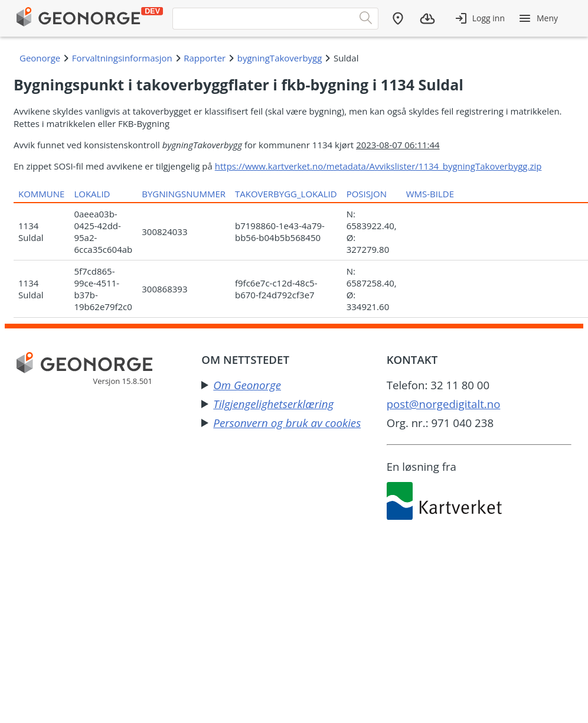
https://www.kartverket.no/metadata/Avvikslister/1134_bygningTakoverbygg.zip (378, 166)
